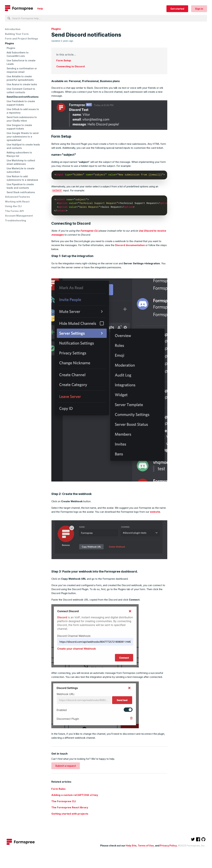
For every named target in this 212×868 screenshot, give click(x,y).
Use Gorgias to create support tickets (19, 127)
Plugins (10, 43)
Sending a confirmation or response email (22, 70)
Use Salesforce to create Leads (21, 62)
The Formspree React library (70, 807)
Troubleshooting (15, 220)
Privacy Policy (168, 845)
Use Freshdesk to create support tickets (21, 103)
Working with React (17, 202)
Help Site (131, 845)
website (155, 512)
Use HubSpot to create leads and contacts (23, 146)
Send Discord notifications (23, 97)
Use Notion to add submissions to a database (22, 178)
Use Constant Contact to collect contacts (21, 91)
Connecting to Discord (70, 66)
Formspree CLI (89, 231)
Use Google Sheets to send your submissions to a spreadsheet (23, 137)
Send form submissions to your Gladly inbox (22, 119)
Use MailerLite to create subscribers (21, 170)
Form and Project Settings (22, 39)
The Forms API (14, 211)
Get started (177, 9)
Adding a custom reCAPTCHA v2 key (75, 795)
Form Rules (58, 789)
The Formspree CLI (64, 801)
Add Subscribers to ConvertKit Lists (18, 54)
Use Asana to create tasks (22, 84)
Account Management (19, 216)
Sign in (199, 9)
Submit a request (66, 766)
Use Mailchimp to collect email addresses (21, 162)
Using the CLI (13, 206)
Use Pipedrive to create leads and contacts (20, 186)
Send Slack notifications (21, 192)
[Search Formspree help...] (106, 18)
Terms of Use (146, 845)
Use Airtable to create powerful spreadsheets (20, 78)
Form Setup (64, 60)
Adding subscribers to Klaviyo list (19, 154)
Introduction (13, 29)
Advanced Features (17, 197)
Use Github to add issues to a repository (23, 111)
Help (40, 9)
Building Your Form (17, 34)
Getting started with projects (70, 814)
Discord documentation (130, 245)
